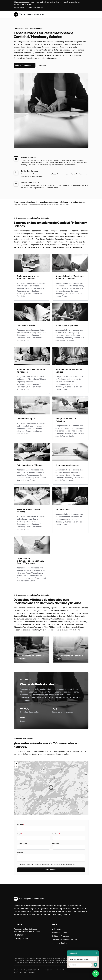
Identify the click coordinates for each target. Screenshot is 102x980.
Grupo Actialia (30, 972)
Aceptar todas (19, 7)
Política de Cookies (60, 933)
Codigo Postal (23, 843)
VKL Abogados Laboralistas (29, 14)
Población (56, 843)
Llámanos (44, 65)
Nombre (20, 824)
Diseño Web (18, 972)
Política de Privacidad (42, 865)
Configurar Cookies (60, 943)
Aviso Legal (57, 929)
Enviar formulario (51, 870)
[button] (51, 788)
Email (20, 834)
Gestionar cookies (36, 7)
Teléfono (56, 834)
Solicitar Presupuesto (25, 65)
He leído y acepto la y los (48, 865)
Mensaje (21, 853)
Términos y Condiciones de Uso (64, 865)
